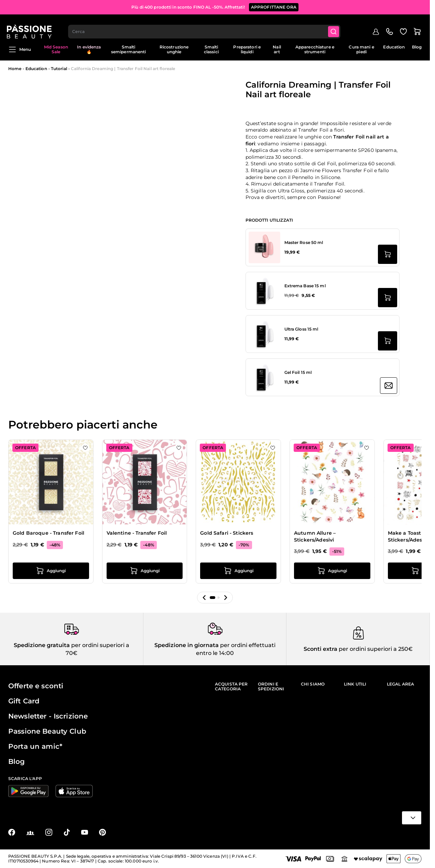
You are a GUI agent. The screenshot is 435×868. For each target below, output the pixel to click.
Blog (417, 47)
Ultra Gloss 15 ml (301, 329)
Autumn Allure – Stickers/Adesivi (315, 536)
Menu (20, 49)
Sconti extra (320, 649)
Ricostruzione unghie (174, 49)
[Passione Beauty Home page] (31, 26)
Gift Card (24, 701)
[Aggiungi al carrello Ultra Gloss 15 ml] (388, 341)
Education (394, 47)
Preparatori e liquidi (247, 49)
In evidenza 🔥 (89, 49)
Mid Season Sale (56, 49)
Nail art (277, 49)
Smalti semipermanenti (129, 49)
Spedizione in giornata (187, 645)
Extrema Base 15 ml (305, 286)
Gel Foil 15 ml (298, 372)
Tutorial (59, 69)
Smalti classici (211, 49)
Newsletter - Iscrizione (48, 716)
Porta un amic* (35, 746)
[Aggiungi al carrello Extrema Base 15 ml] (388, 298)
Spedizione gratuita (42, 645)
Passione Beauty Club (47, 731)
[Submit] (336, 26)
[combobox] (206, 26)
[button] (204, 598)
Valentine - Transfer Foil (137, 533)
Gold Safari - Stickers (227, 533)
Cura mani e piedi (361, 49)
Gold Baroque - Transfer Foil (48, 533)
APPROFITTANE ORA (274, 7)
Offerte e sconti (36, 686)
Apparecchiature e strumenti (315, 49)
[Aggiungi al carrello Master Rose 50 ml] (388, 254)
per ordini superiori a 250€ (375, 649)
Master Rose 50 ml (304, 242)
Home (15, 69)
